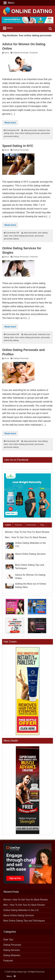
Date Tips (8, 940)
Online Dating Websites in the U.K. (21, 910)
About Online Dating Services (30, 554)
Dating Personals (21, 53)
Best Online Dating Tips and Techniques (24, 921)
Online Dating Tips (19, 972)
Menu (10, 28)
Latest (8, 525)
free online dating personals (27, 133)
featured (42, 130)
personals (45, 133)
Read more (10, 123)
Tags (42, 525)
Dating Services (12, 950)
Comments (31, 525)
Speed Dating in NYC (18, 146)
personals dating (11, 136)
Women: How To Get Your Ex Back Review (27, 532)
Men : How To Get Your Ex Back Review (26, 537)
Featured (34, 53)
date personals (30, 130)
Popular (19, 525)
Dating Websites (12, 955)
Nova (7, 53)
